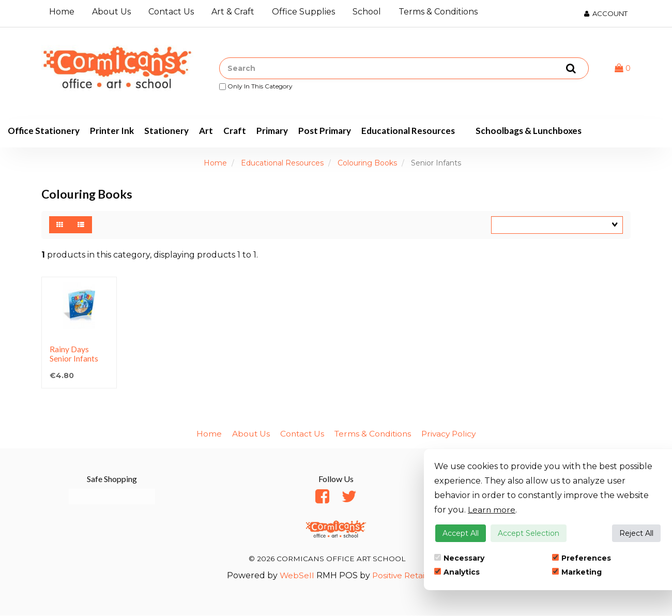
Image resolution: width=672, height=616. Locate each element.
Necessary (459, 558)
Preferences (582, 558)
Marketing (577, 572)
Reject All (636, 533)
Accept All (461, 533)
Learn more (492, 510)
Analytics (457, 572)
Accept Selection (529, 533)
